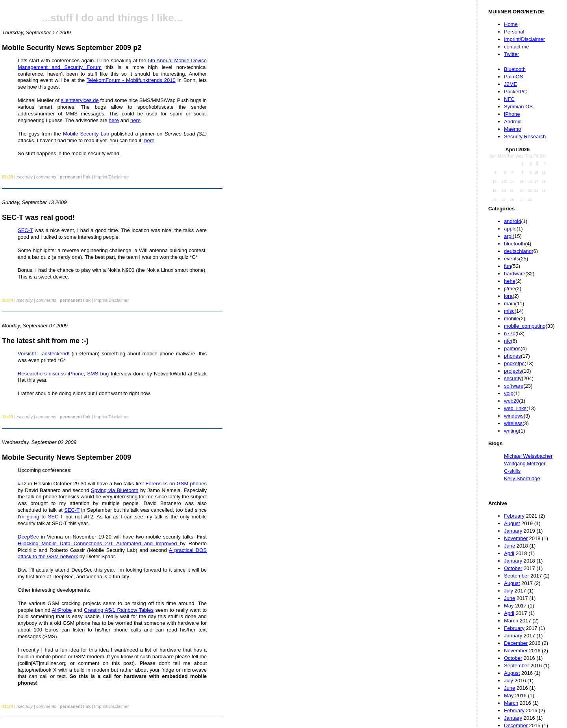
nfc (507, 341)
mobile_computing (525, 326)
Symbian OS (518, 107)
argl (508, 236)
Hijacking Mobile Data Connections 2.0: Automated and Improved (99, 543)
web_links (515, 408)
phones (512, 356)
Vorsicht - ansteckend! (44, 354)
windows (514, 416)
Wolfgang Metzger (525, 463)
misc (509, 311)
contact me (517, 47)
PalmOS (513, 77)
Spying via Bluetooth (115, 490)
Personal (514, 32)
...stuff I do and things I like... (112, 18)
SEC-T (25, 230)
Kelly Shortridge (522, 478)
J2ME (510, 84)
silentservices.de (80, 100)
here (114, 120)
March (511, 621)
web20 (511, 401)
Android (513, 122)
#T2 (22, 484)
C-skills (512, 471)
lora (508, 296)
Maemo (512, 129)
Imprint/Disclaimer (524, 39)
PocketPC (515, 92)
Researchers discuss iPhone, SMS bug (63, 374)
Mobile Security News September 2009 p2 (72, 48)
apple (510, 229)
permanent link (75, 177)
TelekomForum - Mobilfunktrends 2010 (131, 80)
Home (511, 24)
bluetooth (515, 244)
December (516, 643)
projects (513, 371)
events (511, 259)
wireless (513, 423)
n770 (510, 333)
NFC (509, 99)
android (512, 221)
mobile (511, 318)
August (512, 523)
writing (511, 431)
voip (509, 393)
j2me (510, 289)
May (509, 606)
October (513, 568)
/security (25, 177)
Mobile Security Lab (86, 134)
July (509, 591)
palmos (512, 348)
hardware (515, 274)
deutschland (518, 251)
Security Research (525, 136)
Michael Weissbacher (528, 456)
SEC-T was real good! (38, 217)
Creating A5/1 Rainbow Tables (119, 610)
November (516, 538)
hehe (510, 281)
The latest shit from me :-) (45, 341)
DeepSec (28, 537)
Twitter (511, 54)
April (509, 553)
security (513, 378)
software (514, 386)
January (513, 531)
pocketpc (514, 363)
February (514, 516)
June (510, 546)
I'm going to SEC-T (41, 517)
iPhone (512, 114)
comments (46, 177)
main (510, 304)
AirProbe (62, 610)
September (517, 576)
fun (508, 266)
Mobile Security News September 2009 (67, 457)
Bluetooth (515, 69)
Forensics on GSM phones (176, 484)
